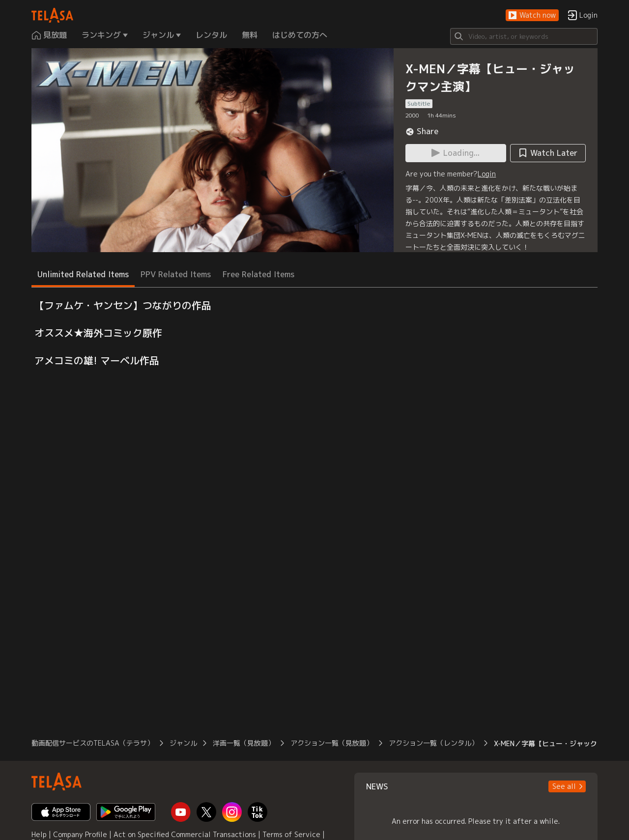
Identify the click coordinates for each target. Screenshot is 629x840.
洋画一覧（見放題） (244, 743)
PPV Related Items (176, 274)
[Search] (524, 36)
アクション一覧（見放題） (332, 743)
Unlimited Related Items (83, 274)
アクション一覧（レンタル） (433, 743)
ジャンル (183, 743)
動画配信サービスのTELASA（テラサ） (93, 743)
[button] (532, 15)
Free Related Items (258, 274)
